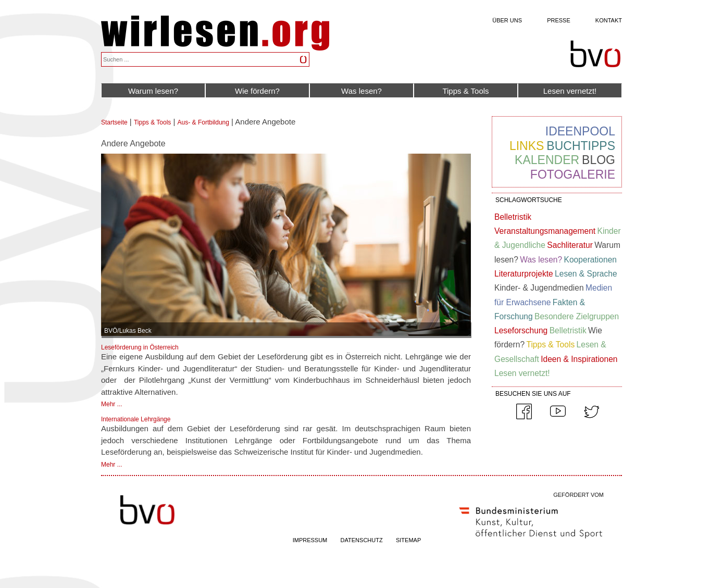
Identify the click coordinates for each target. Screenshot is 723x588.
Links (527, 146)
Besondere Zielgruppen (577, 316)
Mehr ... (112, 404)
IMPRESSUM (310, 540)
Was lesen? (361, 91)
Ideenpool (580, 131)
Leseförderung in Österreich (140, 347)
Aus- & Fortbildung (203, 122)
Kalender (547, 160)
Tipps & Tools (465, 91)
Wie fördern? (257, 91)
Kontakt (609, 20)
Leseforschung (521, 330)
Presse (559, 20)
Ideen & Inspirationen (579, 359)
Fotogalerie (573, 174)
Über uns (507, 20)
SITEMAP (408, 540)
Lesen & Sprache (586, 274)
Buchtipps (581, 146)
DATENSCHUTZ (362, 540)
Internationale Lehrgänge (136, 419)
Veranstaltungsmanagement (545, 231)
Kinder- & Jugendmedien (539, 288)
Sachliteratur (570, 245)
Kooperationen (590, 260)
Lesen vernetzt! (570, 91)
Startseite (114, 122)
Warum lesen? (153, 91)
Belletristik (513, 217)
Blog (599, 160)
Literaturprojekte (524, 274)
